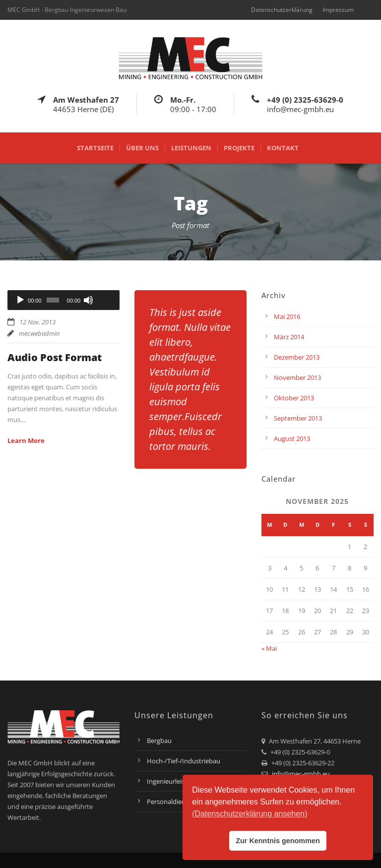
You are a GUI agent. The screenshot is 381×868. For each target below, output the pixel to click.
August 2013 (292, 438)
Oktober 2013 (294, 398)
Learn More (26, 440)
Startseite (95, 148)
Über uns (142, 148)
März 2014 (289, 337)
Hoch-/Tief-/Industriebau (184, 761)
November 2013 (297, 377)
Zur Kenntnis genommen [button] (278, 841)
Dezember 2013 (297, 357)
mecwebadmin (39, 333)
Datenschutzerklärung (282, 10)
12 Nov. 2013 (37, 322)
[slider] (53, 300)
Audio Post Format (55, 357)
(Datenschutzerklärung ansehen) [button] (250, 814)
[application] (63, 300)
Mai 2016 (287, 316)
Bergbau (159, 741)
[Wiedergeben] (20, 300)
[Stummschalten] (88, 300)
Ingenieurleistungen (176, 781)
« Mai (269, 648)
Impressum (338, 10)
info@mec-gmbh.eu (301, 774)
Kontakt (283, 148)
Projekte (239, 148)
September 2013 (298, 418)
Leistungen (191, 148)
